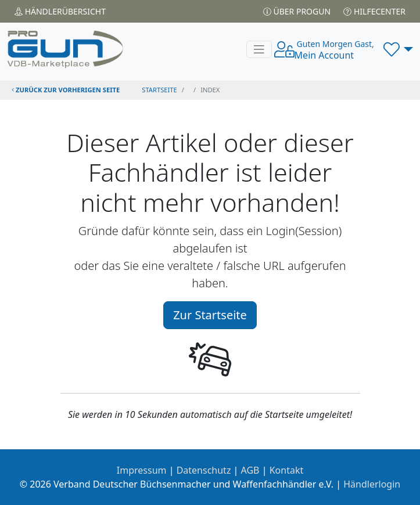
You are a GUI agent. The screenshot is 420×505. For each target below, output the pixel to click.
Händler (60, 11)
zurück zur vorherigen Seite (66, 90)
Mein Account (334, 50)
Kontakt (287, 470)
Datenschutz (204, 470)
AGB (250, 470)
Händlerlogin (372, 484)
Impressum (142, 470)
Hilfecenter (374, 11)
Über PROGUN (297, 11)
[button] (398, 49)
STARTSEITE (159, 90)
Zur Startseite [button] (210, 315)
